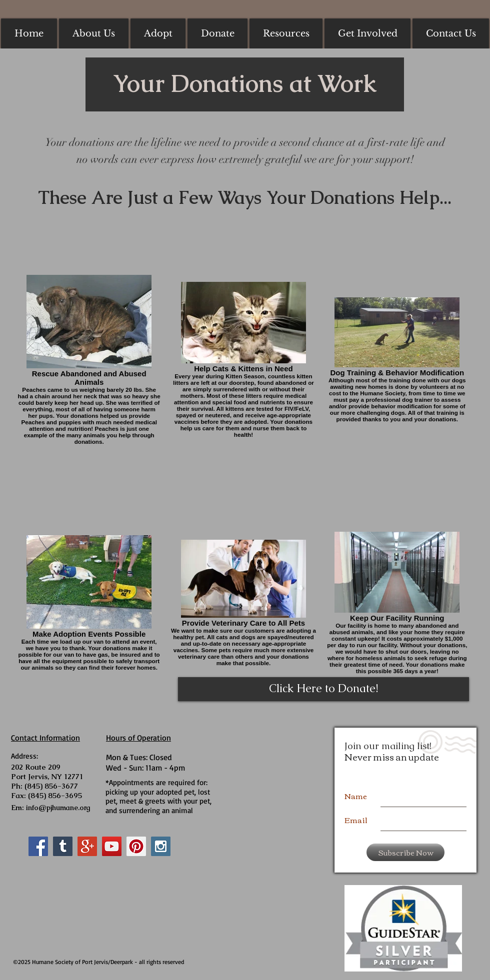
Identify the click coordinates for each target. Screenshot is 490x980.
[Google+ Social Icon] (87, 846)
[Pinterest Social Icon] (136, 846)
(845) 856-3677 (51, 786)
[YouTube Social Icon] (112, 846)
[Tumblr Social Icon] (63, 846)
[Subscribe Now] (405, 852)
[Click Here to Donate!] (323, 689)
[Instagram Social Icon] (161, 846)
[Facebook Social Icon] (38, 846)
